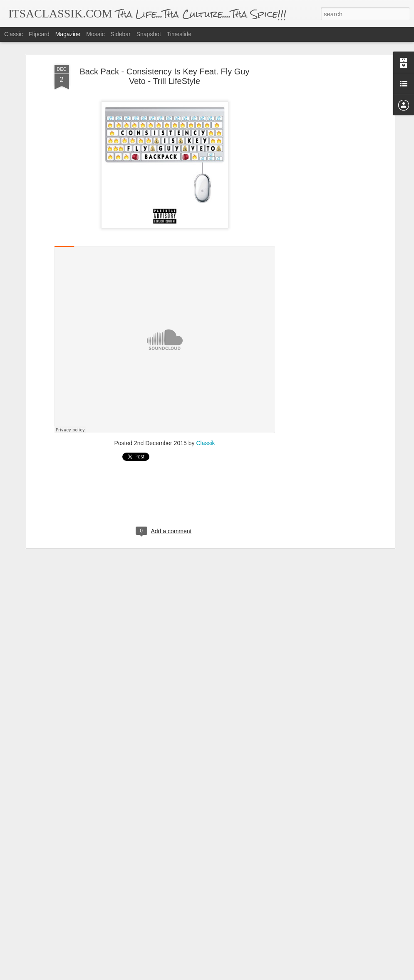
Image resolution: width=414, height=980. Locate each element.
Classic (14, 34)
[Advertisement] (321, 196)
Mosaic (95, 34)
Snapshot (149, 34)
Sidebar (121, 34)
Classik (205, 443)
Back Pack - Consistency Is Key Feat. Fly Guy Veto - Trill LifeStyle (165, 76)
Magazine (68, 34)
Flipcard (39, 34)
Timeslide (179, 34)
